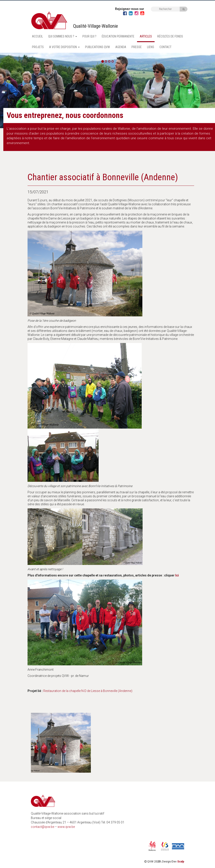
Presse (137, 47)
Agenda (121, 47)
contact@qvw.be (43, 827)
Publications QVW (98, 47)
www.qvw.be (66, 827)
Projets (38, 47)
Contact (165, 47)
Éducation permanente (118, 36)
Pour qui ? (89, 36)
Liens (151, 47)
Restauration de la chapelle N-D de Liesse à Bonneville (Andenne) (88, 691)
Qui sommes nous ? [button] (63, 36)
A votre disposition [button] (64, 47)
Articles (146, 36)
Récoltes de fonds (170, 36)
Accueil (37, 36)
